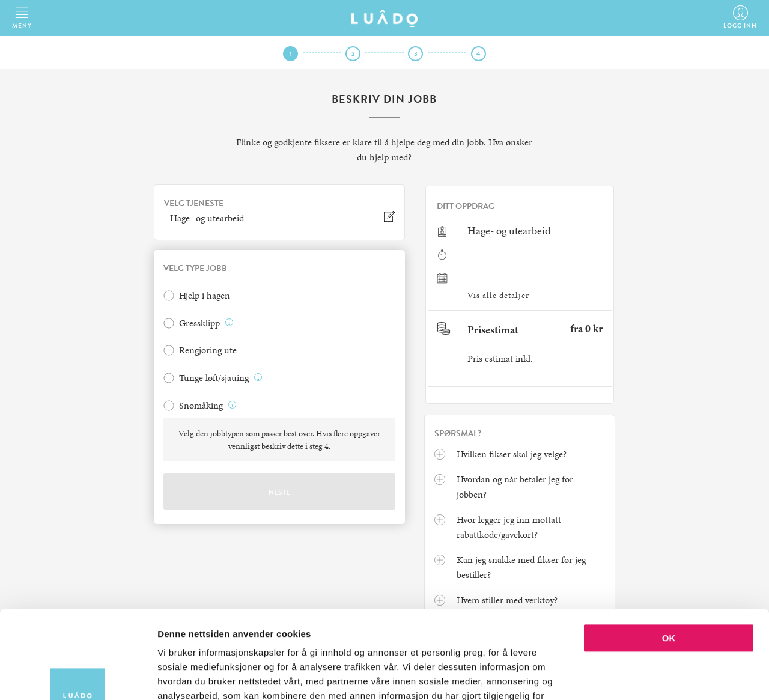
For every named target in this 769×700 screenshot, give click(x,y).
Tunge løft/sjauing (214, 378)
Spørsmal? (458, 434)
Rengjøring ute (208, 350)
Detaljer (640, 676)
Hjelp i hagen (205, 296)
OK (669, 555)
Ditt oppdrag (466, 207)
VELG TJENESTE (194, 204)
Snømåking (201, 406)
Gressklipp (199, 323)
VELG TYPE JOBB (195, 269)
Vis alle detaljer (498, 295)
